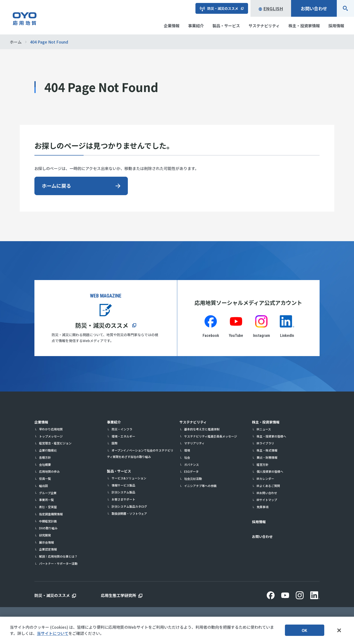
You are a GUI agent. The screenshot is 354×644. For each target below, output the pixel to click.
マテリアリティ (194, 443)
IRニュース (264, 429)
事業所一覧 (46, 500)
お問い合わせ (314, 8)
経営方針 (263, 464)
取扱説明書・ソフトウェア (129, 513)
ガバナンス (192, 464)
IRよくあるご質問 (268, 486)
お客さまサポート (123, 499)
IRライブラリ (265, 443)
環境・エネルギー (123, 436)
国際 (115, 443)
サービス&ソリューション (129, 478)
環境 (187, 450)
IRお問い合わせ (267, 493)
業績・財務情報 (267, 457)
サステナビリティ (193, 422)
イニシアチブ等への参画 (200, 486)
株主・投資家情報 (266, 422)
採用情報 (259, 522)
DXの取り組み (48, 528)
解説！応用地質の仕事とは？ (58, 556)
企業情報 (41, 422)
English (271, 8)
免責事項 (263, 507)
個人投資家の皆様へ (270, 471)
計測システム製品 (123, 492)
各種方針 (45, 457)
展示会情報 (46, 542)
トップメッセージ (51, 436)
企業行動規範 (48, 450)
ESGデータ (191, 471)
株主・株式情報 (267, 450)
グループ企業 (48, 493)
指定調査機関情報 (51, 514)
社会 (187, 457)
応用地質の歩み (49, 471)
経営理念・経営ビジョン (55, 443)
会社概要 (45, 464)
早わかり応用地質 (51, 429)
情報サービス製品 (123, 485)
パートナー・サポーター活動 (58, 563)
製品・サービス (119, 471)
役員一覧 (45, 479)
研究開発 (45, 535)
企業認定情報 (48, 549)
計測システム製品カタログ (129, 506)
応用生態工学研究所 (118, 595)
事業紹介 (114, 422)
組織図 (44, 486)
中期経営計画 (48, 521)
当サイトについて (53, 634)
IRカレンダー (265, 479)
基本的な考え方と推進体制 (202, 429)
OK (304, 631)
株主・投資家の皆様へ (271, 436)
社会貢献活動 (193, 479)
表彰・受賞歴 (48, 507)
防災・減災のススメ (102, 325)
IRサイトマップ (267, 500)
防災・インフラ (122, 429)
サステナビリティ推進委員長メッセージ (211, 436)
